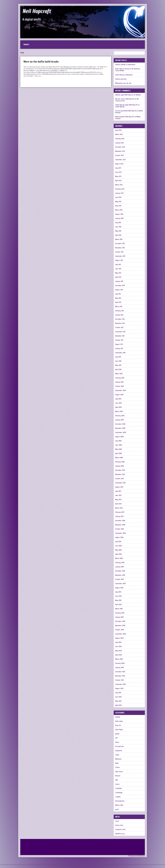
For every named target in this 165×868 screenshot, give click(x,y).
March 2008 (119, 458)
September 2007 (121, 483)
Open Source (119, 772)
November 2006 (120, 525)
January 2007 (120, 516)
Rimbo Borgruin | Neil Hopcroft (125, 117)
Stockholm (119, 788)
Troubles (118, 797)
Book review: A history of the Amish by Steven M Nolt (128, 70)
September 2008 (121, 432)
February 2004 (120, 663)
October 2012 (119, 328)
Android (118, 717)
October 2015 (119, 252)
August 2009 (119, 395)
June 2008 (119, 445)
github (117, 734)
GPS (116, 738)
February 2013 (120, 311)
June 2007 (119, 495)
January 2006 (120, 567)
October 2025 (120, 155)
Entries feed (119, 825)
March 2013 (119, 307)
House (117, 742)
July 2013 (118, 294)
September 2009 (121, 391)
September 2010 (120, 353)
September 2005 (121, 584)
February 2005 (120, 613)
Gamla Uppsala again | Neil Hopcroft (126, 105)
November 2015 (120, 248)
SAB (117, 780)
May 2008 (119, 449)
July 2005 (118, 592)
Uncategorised (120, 801)
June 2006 (119, 546)
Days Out (118, 725)
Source (117, 784)
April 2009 (119, 407)
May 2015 (118, 273)
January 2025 (119, 193)
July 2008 (118, 441)
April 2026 (118, 130)
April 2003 (118, 705)
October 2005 (120, 579)
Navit (117, 763)
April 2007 (119, 504)
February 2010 (120, 378)
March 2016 (119, 239)
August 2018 (119, 214)
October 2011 (119, 340)
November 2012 (120, 323)
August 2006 (119, 537)
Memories (118, 759)
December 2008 (120, 424)
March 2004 (119, 659)
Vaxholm (138, 95)
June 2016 (118, 227)
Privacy (26, 45)
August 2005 (119, 588)
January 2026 (119, 143)
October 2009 (120, 386)
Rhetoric (118, 776)
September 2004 (121, 634)
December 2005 (120, 571)
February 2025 (120, 189)
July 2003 (118, 693)
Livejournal (119, 751)
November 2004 (120, 626)
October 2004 (120, 630)
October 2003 (120, 680)
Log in (117, 821)
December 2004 (120, 621)
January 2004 (120, 668)
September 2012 (120, 332)
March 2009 (119, 412)
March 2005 (119, 609)
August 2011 (119, 344)
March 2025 (119, 185)
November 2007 (120, 474)
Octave (117, 767)
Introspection (119, 746)
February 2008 (120, 462)
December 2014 (120, 286)
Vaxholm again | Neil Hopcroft (124, 95)
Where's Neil (119, 805)
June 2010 (118, 361)
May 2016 (118, 231)
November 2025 (120, 151)
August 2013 (119, 290)
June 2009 (119, 403)
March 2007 (119, 508)
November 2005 (120, 575)
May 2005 (118, 600)
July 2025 (118, 168)
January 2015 (119, 281)
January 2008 (120, 466)
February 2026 (120, 139)
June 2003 (118, 697)
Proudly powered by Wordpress (137, 856)
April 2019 (118, 206)
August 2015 (119, 260)
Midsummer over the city (123, 83)
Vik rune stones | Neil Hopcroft (125, 99)
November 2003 (120, 676)
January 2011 (119, 349)
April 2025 (118, 181)
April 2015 (118, 277)
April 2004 (119, 655)
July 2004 (118, 642)
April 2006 (119, 554)
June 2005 (119, 596)
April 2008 (119, 453)
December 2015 (120, 244)
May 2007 (118, 500)
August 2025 (119, 164)
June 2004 (119, 647)
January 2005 (120, 617)
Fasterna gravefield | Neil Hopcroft (126, 111)
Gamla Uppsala (120, 107)
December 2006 (120, 521)
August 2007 (119, 487)
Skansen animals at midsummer (125, 65)
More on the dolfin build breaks (41, 62)
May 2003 (118, 701)
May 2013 (118, 298)
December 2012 (120, 319)
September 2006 (121, 533)
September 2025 (121, 160)
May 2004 (119, 651)
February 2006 (120, 563)
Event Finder (119, 730)
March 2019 (119, 210)
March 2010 (119, 374)
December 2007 (120, 470)
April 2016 (118, 235)
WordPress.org (120, 834)
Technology (119, 793)
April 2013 (118, 302)
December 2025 (120, 147)
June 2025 (118, 172)
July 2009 (118, 399)
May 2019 (118, 202)
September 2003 (121, 684)
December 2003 (120, 672)
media (117, 755)
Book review (119, 721)
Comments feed (120, 830)
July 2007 (118, 491)
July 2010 (118, 357)
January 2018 (119, 218)
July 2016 (118, 223)
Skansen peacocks (121, 79)
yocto (117, 809)
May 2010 (118, 365)
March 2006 (119, 558)
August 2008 (119, 437)
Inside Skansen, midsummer (124, 75)
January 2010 (119, 382)
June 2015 (118, 269)
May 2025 (118, 176)
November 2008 (120, 428)
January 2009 (120, 420)
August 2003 (119, 689)
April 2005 (119, 605)
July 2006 (118, 542)
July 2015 (118, 265)
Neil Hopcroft (37, 11)
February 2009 (120, 416)
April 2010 (118, 370)
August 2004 (119, 638)
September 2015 (120, 256)
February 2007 (120, 512)
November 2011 (120, 336)
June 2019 (118, 197)
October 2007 (120, 479)
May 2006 (118, 550)
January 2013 (119, 315)
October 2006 (120, 529)
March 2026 (119, 134)
